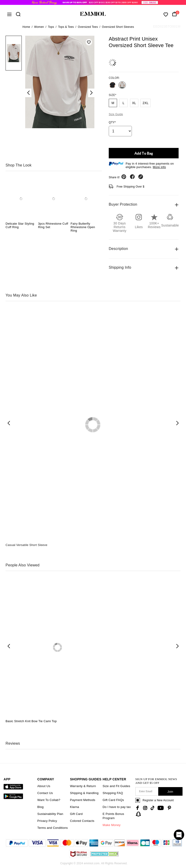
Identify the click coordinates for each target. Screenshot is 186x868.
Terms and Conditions (53, 828)
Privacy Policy (47, 821)
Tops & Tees (66, 27)
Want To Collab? (49, 800)
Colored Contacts (82, 821)
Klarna (74, 807)
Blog (40, 807)
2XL (146, 103)
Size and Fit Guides (116, 786)
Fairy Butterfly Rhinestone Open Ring (83, 227)
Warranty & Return (83, 786)
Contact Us (45, 793)
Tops (51, 27)
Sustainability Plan (50, 814)
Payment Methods (82, 800)
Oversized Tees (88, 27)
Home (26, 27)
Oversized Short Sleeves (118, 27)
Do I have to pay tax (117, 807)
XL (134, 103)
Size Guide (116, 114)
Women (39, 27)
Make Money (112, 825)
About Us (44, 786)
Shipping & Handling (84, 793)
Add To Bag (144, 153)
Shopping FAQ (113, 793)
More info (159, 167)
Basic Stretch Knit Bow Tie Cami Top (31, 721)
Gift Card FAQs (113, 800)
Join (170, 792)
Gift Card (76, 814)
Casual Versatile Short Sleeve (26, 545)
